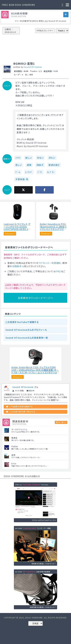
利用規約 (56, 263)
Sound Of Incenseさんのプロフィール (26, 330)
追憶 (13, 455)
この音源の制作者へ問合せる (22, 412)
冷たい (52, 158)
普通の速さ (54, 165)
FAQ (58, 271)
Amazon (10, 233)
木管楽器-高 (22, 179)
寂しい (29, 158)
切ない (40, 158)
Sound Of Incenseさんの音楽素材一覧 (27, 338)
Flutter (15, 446)
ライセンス (44, 263)
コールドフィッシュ (19, 429)
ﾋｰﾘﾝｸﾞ (29, 172)
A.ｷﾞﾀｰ (51, 172)
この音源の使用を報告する (21, 406)
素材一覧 (60, 422)
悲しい (19, 165)
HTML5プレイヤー (45, 31)
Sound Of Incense (33, 67)
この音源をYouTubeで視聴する (22, 322)
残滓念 (14, 438)
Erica (14, 463)
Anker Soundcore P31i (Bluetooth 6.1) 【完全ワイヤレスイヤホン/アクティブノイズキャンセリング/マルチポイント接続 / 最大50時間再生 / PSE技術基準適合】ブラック (53, 227)
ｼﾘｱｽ (18, 158)
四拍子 (40, 165)
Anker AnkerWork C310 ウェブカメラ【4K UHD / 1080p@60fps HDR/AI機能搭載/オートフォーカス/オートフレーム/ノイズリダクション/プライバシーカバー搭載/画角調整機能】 (35, 370)
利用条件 (17, 266)
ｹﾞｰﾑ (18, 172)
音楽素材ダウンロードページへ (36, 298)
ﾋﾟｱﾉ (40, 172)
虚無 (29, 165)
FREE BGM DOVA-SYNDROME (19, 5)
